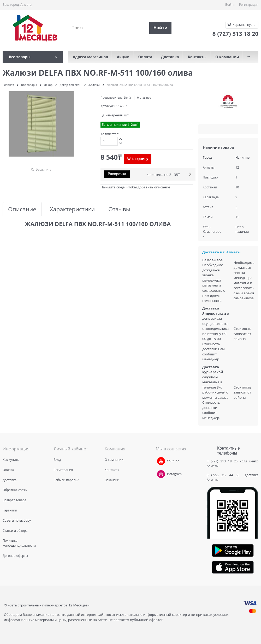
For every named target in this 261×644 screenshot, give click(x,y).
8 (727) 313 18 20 (222, 461)
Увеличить (44, 169)
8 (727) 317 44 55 (224, 475)
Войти (230, 5)
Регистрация (249, 5)
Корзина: (244, 25)
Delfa (127, 97)
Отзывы (119, 209)
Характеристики (72, 209)
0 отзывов (144, 97)
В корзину (140, 159)
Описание (22, 209)
